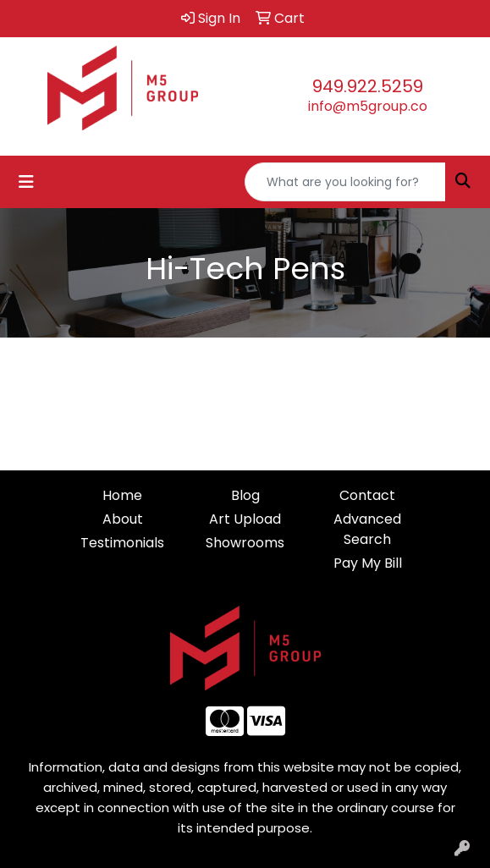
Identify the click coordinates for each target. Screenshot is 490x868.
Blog (245, 495)
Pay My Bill (368, 563)
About (123, 519)
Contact (367, 495)
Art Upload (245, 519)
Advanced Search (367, 529)
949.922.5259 (368, 86)
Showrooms (245, 543)
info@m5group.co (368, 106)
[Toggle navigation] (26, 182)
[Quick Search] (345, 182)
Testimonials (122, 543)
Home (122, 495)
